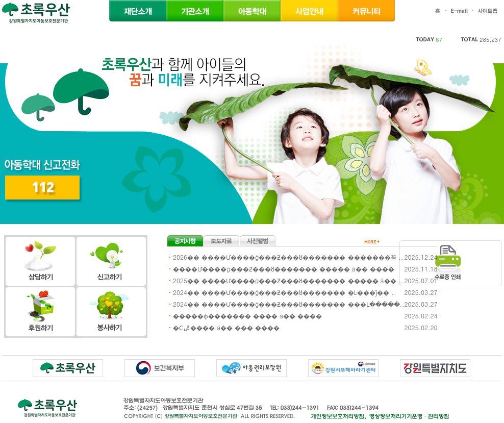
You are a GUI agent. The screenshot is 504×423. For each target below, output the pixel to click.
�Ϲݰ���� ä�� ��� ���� (226, 327)
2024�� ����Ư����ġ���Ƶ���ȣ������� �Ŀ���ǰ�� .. (285, 292)
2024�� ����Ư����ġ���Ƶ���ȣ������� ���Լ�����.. (289, 304)
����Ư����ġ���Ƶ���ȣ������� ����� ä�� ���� (284, 269)
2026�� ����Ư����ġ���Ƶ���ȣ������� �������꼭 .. (288, 257)
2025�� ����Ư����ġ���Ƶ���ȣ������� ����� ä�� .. (288, 280)
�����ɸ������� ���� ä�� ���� (247, 316)
